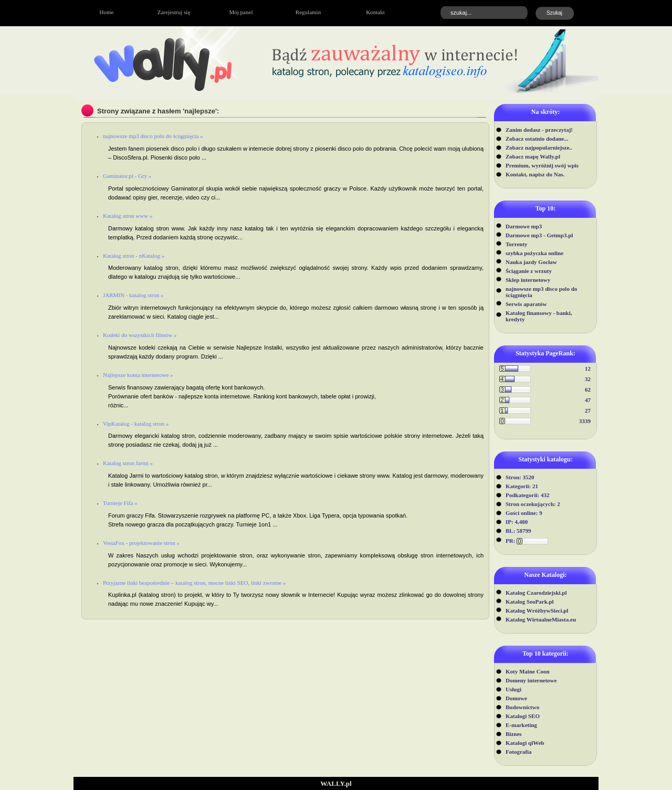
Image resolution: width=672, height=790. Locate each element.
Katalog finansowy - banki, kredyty (539, 316)
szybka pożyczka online (534, 253)
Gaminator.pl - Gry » (127, 176)
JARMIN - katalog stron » (133, 295)
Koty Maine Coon (528, 671)
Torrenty (517, 244)
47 (588, 400)
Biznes (514, 734)
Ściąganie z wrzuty (529, 271)
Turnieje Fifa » (120, 503)
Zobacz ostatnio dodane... (537, 139)
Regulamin (308, 12)
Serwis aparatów (526, 304)
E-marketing (521, 725)
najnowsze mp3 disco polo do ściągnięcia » (153, 136)
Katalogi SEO (523, 716)
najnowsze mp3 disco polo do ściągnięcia (541, 292)
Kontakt (375, 12)
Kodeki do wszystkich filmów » (140, 335)
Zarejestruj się (174, 12)
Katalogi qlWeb (525, 743)
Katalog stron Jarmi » (128, 463)
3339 (585, 421)
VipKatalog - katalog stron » (136, 424)
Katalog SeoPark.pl (530, 602)
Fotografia (518, 752)
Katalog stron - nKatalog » (134, 256)
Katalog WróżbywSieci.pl (537, 610)
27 (588, 410)
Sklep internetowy (528, 280)
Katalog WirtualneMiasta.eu (541, 619)
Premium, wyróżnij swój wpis (542, 165)
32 (588, 379)
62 (588, 389)
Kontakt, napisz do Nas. (535, 174)
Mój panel (241, 12)
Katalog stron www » (128, 216)
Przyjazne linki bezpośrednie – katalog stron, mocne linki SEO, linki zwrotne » (195, 583)
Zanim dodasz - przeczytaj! (539, 130)
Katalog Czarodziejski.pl (536, 593)
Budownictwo (522, 707)
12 (588, 368)
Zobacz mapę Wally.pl (533, 156)
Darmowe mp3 (524, 226)
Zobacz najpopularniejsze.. (539, 148)
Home (107, 12)
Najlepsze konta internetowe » (138, 375)
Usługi (513, 689)
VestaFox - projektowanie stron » (141, 543)
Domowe (516, 698)
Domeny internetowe (531, 680)
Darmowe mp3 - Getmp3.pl (539, 235)
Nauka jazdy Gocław (531, 262)
